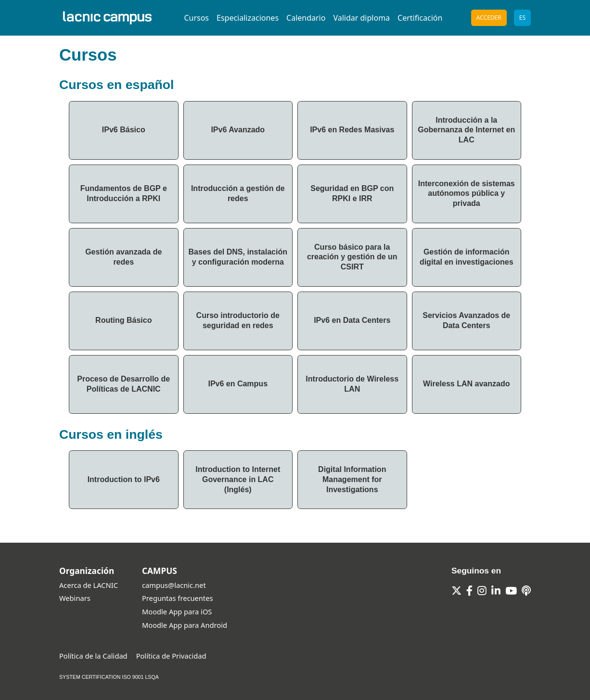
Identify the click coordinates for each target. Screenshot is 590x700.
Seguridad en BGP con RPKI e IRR (352, 193)
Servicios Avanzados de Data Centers (466, 320)
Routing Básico (123, 320)
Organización (87, 571)
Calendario (306, 18)
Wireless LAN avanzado (466, 384)
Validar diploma (361, 18)
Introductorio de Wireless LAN (352, 384)
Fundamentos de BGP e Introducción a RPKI (124, 193)
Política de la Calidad (93, 656)
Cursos (196, 18)
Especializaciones (248, 18)
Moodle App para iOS (177, 611)
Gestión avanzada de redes (123, 257)
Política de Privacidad (171, 656)
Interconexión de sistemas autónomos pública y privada (467, 194)
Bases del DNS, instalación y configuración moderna (238, 257)
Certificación (420, 18)
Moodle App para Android (185, 625)
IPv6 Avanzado (238, 130)
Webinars (75, 598)
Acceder (489, 18)
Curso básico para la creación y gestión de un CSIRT (352, 257)
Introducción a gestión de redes (238, 193)
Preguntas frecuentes (177, 598)
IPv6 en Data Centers (352, 320)
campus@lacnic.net (174, 585)
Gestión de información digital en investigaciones (467, 257)
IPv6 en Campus (238, 384)
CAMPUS (160, 571)
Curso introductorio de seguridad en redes (238, 320)
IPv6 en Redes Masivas (352, 130)
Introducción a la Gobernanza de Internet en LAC (466, 130)
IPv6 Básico (124, 130)
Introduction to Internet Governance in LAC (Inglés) (238, 479)
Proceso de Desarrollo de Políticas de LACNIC (123, 384)
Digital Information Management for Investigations (352, 479)
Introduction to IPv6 (124, 479)
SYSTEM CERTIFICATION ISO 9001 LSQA (109, 677)
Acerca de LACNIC (89, 585)
